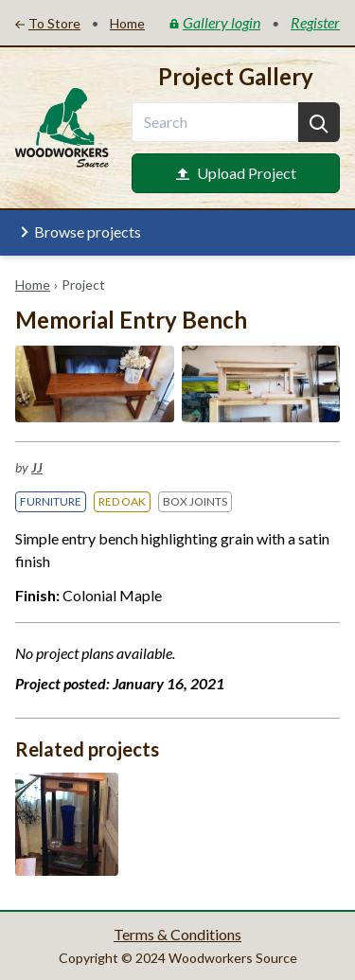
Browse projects (78, 232)
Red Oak (122, 501)
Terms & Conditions (177, 934)
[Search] (319, 122)
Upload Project (236, 173)
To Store (48, 23)
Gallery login (215, 22)
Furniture (51, 501)
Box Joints (195, 501)
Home (33, 285)
